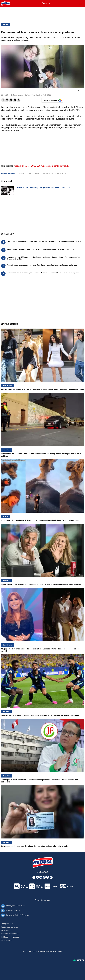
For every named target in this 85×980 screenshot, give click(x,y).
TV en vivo (5, 930)
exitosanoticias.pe (13, 910)
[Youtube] (41, 877)
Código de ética (7, 924)
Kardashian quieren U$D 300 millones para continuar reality (41, 166)
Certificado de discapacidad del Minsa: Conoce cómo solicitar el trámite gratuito (35, 846)
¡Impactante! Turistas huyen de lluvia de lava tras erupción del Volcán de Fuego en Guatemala (40, 520)
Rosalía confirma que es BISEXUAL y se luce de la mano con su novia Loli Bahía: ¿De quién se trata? (42, 389)
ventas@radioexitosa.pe (15, 906)
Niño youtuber (61, 174)
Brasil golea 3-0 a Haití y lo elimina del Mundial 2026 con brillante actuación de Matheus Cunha (40, 715)
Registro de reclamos (9, 927)
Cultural (6, 24)
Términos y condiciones (10, 934)
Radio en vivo (6, 940)
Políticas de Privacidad (10, 937)
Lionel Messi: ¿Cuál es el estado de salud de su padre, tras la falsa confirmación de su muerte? (41, 585)
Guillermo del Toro (48, 174)
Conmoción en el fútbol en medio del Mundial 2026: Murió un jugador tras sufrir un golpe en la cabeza (44, 241)
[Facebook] (34, 877)
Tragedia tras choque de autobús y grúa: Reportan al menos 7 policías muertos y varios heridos (42, 265)
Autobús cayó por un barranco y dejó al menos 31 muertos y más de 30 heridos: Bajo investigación (43, 273)
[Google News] (48, 877)
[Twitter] (37, 877)
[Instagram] (44, 877)
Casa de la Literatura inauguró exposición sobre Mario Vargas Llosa (44, 188)
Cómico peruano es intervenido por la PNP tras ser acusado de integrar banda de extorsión (40, 249)
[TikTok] (51, 877)
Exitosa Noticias (34, 174)
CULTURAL (22, 174)
